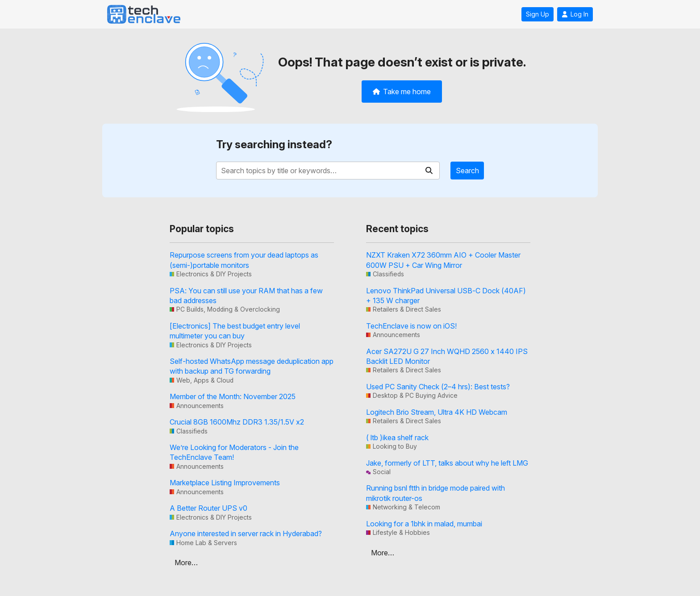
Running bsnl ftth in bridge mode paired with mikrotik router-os (435, 493)
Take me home (402, 92)
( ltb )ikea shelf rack (397, 438)
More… (186, 563)
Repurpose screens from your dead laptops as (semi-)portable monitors (244, 260)
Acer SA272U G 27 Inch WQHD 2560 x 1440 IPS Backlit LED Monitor (447, 356)
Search (467, 171)
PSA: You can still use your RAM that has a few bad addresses (246, 296)
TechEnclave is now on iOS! (411, 326)
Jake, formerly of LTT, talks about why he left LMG (447, 463)
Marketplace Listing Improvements (225, 483)
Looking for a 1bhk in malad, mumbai (424, 524)
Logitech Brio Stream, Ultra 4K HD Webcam (437, 412)
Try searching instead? (274, 144)
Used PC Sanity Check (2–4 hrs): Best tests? (438, 387)
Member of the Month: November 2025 (233, 396)
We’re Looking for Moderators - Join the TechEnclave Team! (234, 452)
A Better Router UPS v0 (208, 508)
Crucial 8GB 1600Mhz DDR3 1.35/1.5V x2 (237, 422)
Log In (575, 14)
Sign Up (537, 14)
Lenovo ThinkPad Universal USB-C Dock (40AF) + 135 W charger (446, 296)
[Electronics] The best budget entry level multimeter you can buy (235, 331)
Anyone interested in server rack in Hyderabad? (246, 533)
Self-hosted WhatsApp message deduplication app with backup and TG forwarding (252, 366)
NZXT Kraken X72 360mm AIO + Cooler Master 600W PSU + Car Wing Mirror (443, 260)
